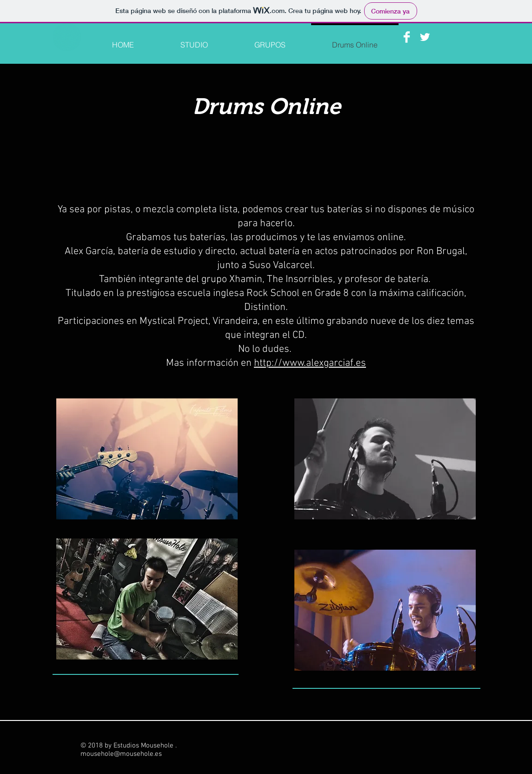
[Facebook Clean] (407, 37)
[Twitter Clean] (425, 37)
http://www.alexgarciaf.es (310, 363)
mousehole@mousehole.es (121, 754)
